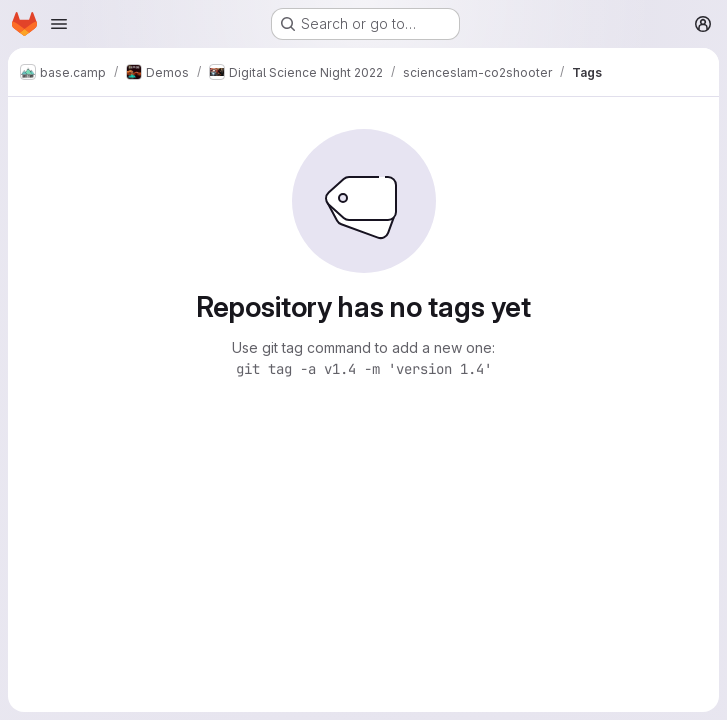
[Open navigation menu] (59, 24)
